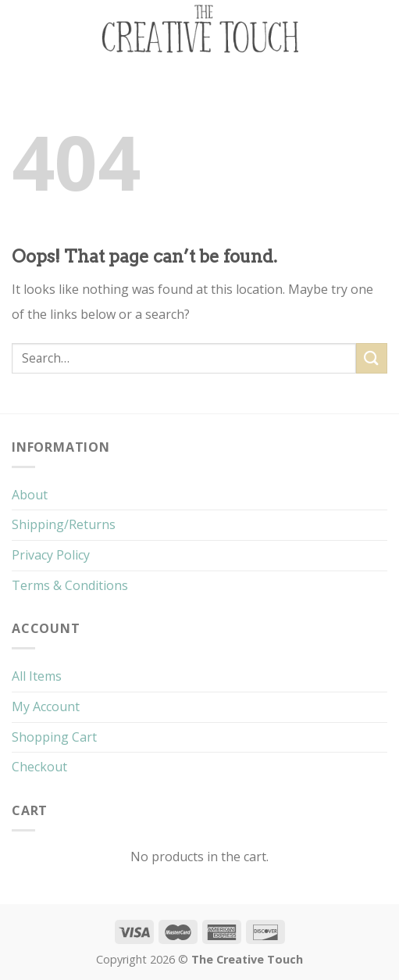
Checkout (39, 767)
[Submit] (372, 358)
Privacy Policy (51, 555)
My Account (46, 706)
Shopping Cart (54, 737)
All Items (37, 676)
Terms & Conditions (70, 585)
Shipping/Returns (64, 524)
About (30, 495)
